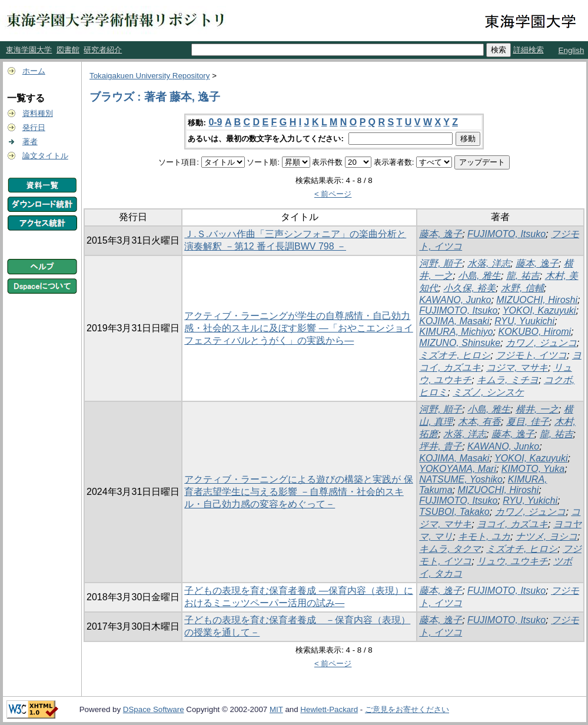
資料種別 (38, 113)
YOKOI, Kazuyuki (539, 310)
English (572, 50)
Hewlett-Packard (329, 709)
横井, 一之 (537, 409)
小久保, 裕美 (469, 288)
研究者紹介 (103, 50)
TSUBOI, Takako (454, 512)
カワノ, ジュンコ (541, 343)
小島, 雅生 (479, 276)
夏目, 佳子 (528, 422)
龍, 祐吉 (523, 276)
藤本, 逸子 (441, 234)
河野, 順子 (441, 263)
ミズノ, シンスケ (488, 392)
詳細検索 (529, 50)
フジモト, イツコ (531, 355)
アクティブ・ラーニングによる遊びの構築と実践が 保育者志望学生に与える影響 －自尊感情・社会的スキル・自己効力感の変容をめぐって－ (298, 492)
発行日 (34, 127)
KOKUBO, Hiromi (535, 332)
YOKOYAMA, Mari (458, 469)
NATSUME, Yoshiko (461, 479)
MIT (276, 709)
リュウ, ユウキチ (512, 561)
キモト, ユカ (484, 536)
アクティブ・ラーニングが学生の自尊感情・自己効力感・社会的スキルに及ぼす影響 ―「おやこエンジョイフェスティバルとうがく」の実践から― (298, 328)
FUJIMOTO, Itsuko (506, 234)
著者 (30, 142)
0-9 (215, 122)
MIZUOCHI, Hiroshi (537, 300)
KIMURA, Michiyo (456, 332)
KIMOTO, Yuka (533, 469)
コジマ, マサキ (517, 368)
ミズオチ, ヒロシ (455, 355)
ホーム (34, 71)
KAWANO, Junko (455, 300)
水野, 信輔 (522, 288)
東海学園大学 (29, 50)
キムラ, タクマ (450, 549)
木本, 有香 (479, 422)
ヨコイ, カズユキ (512, 524)
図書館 (68, 50)
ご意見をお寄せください (407, 709)
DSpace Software (154, 709)
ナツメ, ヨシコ (547, 536)
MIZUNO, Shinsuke (460, 343)
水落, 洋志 (489, 263)
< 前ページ (333, 194)
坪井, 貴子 (441, 446)
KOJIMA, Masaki (454, 321)
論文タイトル (45, 156)
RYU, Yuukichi (524, 321)
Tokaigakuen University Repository (150, 76)
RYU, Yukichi (530, 500)
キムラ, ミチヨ (508, 380)
